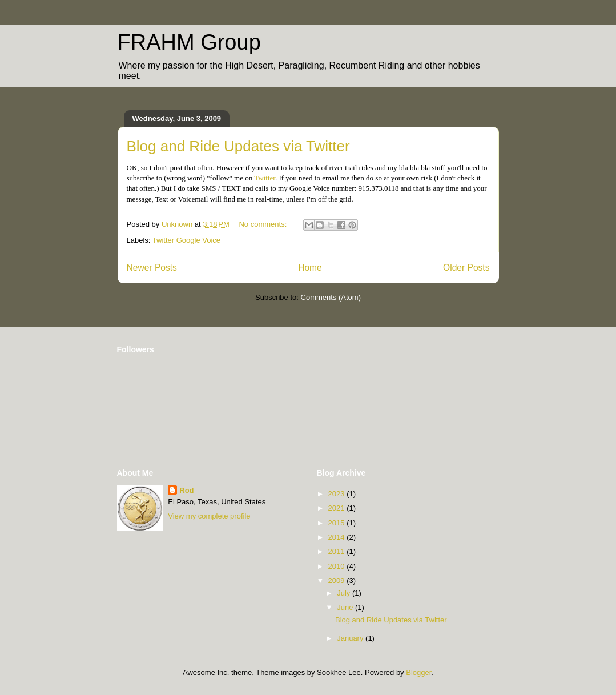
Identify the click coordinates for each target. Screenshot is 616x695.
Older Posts (466, 268)
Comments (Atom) (331, 297)
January (351, 638)
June (346, 607)
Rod (186, 490)
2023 (338, 494)
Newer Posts (152, 268)
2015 (338, 523)
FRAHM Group (189, 42)
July (345, 593)
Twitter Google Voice (186, 240)
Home (310, 268)
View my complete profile (209, 516)
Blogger (418, 672)
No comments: (263, 224)
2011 (338, 551)
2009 (338, 580)
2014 (338, 537)
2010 (338, 566)
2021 (338, 508)
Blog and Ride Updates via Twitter (238, 146)
